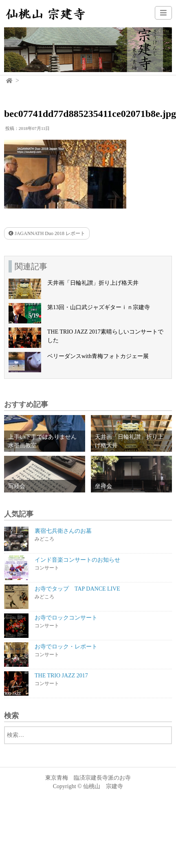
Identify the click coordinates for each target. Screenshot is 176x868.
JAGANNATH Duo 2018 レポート (47, 233)
